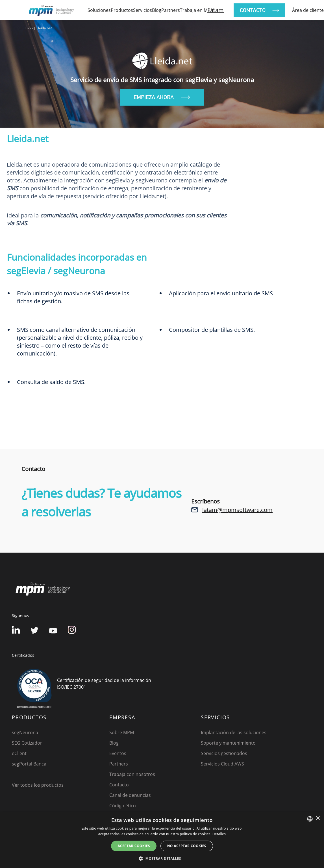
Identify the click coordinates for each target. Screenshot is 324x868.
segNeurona (25, 732)
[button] (162, 858)
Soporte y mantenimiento (228, 743)
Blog (157, 10)
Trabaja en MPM (197, 10)
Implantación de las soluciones (234, 732)
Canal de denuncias (130, 795)
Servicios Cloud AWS (222, 764)
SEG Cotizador (27, 743)
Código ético (123, 806)
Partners (171, 10)
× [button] (318, 818)
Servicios (143, 10)
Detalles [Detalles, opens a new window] (219, 834)
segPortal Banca (29, 764)
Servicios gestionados (224, 753)
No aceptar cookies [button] (187, 846)
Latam (216, 10)
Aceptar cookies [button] (134, 846)
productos (122, 10)
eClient (19, 753)
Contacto (119, 785)
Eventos (118, 753)
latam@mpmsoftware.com (237, 510)
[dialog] (162, 840)
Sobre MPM (122, 732)
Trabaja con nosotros (132, 774)
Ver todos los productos (38, 785)
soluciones (99, 10)
